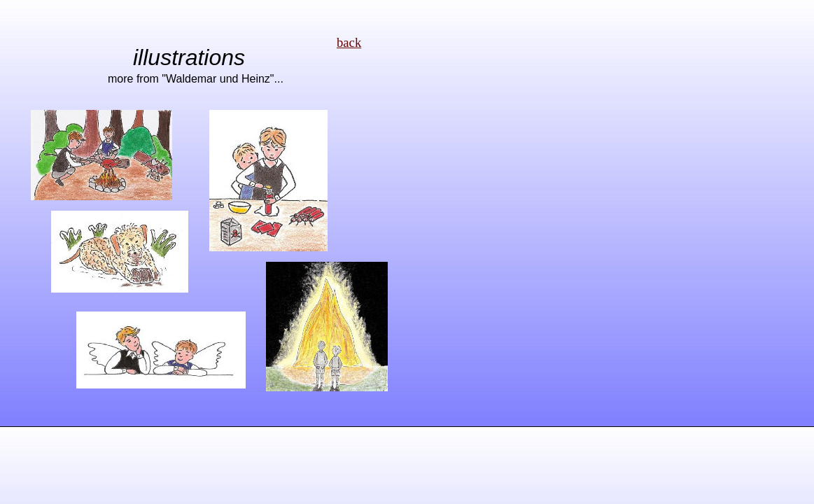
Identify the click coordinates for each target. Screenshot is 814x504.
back (349, 42)
